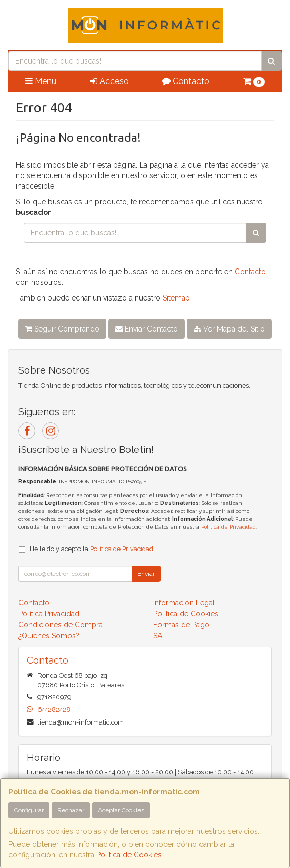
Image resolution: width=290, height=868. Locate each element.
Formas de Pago (181, 625)
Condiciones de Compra (61, 625)
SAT (160, 636)
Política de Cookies (129, 855)
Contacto (186, 81)
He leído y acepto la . (92, 549)
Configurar (29, 810)
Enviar (146, 574)
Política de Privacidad (228, 527)
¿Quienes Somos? (49, 636)
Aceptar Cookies (121, 810)
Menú (41, 81)
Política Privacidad (49, 614)
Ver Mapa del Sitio (229, 329)
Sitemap (176, 298)
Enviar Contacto (147, 329)
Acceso (109, 81)
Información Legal (184, 603)
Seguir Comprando (62, 329)
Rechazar (71, 810)
